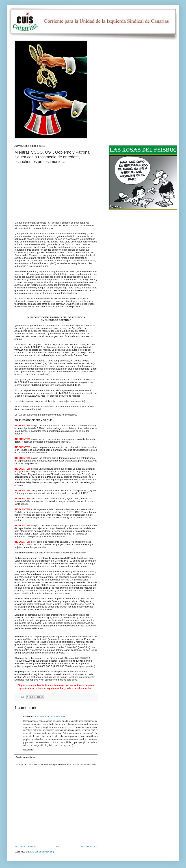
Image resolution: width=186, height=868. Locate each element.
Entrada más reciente (26, 847)
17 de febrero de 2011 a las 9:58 (49, 717)
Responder (28, 750)
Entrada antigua (89, 847)
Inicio (59, 847)
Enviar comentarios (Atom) (41, 852)
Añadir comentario (25, 757)
